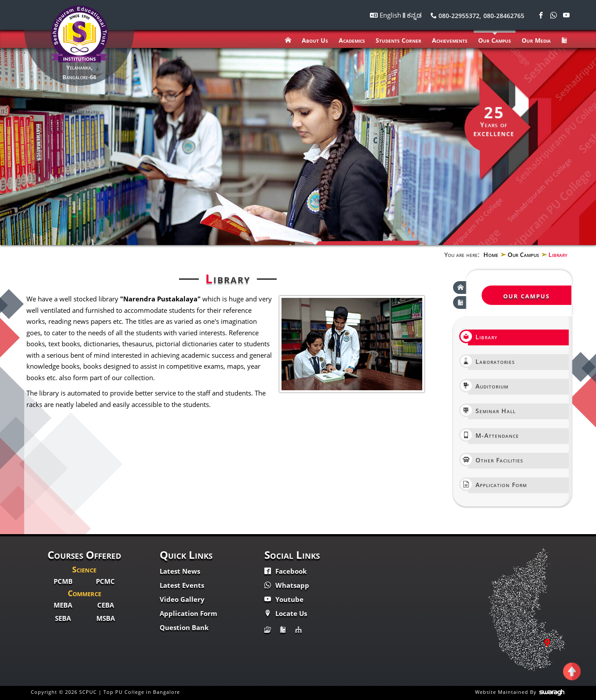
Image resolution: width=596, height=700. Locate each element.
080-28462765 (504, 16)
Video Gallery (182, 599)
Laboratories (492, 361)
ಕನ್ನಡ (414, 15)
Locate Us (286, 613)
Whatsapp (287, 585)
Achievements (450, 40)
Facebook (285, 571)
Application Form (497, 484)
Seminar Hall (492, 410)
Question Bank (184, 627)
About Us (315, 40)
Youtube (284, 599)
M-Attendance (494, 435)
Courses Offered (84, 555)
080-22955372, (456, 16)
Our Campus (495, 40)
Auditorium (488, 386)
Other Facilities (496, 460)
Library (483, 336)
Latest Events (182, 585)
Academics (352, 40)
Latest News (180, 571)
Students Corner (399, 40)
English (391, 15)
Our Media (536, 40)
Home (491, 255)
